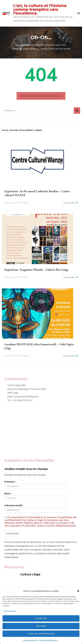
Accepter (41, 618)
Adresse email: (13, 505)
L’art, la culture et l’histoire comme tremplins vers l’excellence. (40, 9)
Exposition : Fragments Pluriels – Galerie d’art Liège (36, 270)
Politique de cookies (30, 640)
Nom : (8, 494)
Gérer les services (10, 611)
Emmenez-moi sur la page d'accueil (41, 96)
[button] (78, 591)
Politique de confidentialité (48, 640)
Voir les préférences (41, 634)
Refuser (41, 626)
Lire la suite (71, 203)
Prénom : (10, 482)
